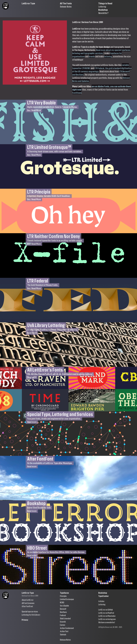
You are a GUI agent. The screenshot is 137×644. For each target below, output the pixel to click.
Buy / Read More (34, 110)
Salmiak (63, 634)
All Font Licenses (28, 603)
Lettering (102, 6)
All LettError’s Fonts (45, 370)
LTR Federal (38, 281)
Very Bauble (64, 606)
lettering (108, 56)
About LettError (28, 600)
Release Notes (66, 6)
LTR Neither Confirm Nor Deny (54, 236)
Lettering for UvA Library (31, 615)
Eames (63, 625)
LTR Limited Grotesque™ (49, 147)
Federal (63, 615)
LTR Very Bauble (41, 102)
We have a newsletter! (107, 622)
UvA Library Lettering (46, 325)
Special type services (30, 611)
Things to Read (105, 3)
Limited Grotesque (67, 599)
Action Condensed (67, 628)
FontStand (77, 93)
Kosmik (63, 622)
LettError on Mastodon (107, 616)
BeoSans (63, 612)
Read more (32, 333)
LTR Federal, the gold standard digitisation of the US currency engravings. (102, 70)
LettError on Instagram (107, 619)
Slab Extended (65, 618)
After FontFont (40, 459)
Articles (101, 601)
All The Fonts (66, 3)
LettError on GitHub (106, 610)
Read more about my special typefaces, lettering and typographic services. (101, 52)
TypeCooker (104, 596)
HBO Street (37, 548)
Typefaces (64, 593)
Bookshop (103, 10)
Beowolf (63, 609)
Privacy (25, 620)
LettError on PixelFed (106, 613)
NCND (62, 602)
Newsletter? (103, 13)
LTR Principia (39, 191)
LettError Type (28, 3)
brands (92, 56)
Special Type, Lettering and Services (60, 414)
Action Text (64, 631)
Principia (63, 596)
